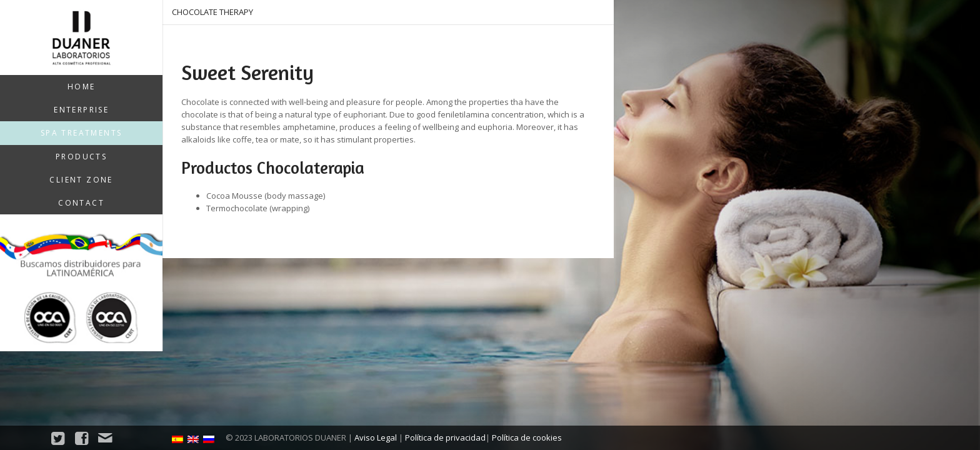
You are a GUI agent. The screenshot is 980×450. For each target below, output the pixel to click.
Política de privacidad (445, 437)
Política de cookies (527, 437)
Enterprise (81, 110)
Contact (81, 203)
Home (82, 87)
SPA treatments (82, 133)
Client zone (81, 180)
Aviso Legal (376, 437)
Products (81, 157)
